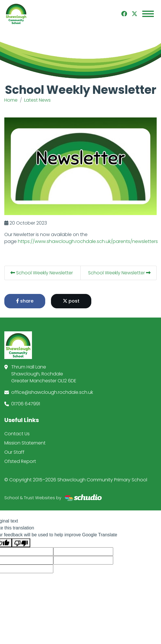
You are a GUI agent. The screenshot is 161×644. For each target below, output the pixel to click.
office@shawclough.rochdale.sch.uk (52, 392)
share (25, 301)
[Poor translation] (21, 543)
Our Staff (14, 452)
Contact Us (17, 434)
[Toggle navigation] (148, 14)
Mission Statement (25, 443)
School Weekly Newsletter (42, 273)
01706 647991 (26, 404)
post (71, 301)
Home (11, 100)
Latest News (37, 100)
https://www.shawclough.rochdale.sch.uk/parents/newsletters (88, 241)
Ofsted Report (20, 461)
